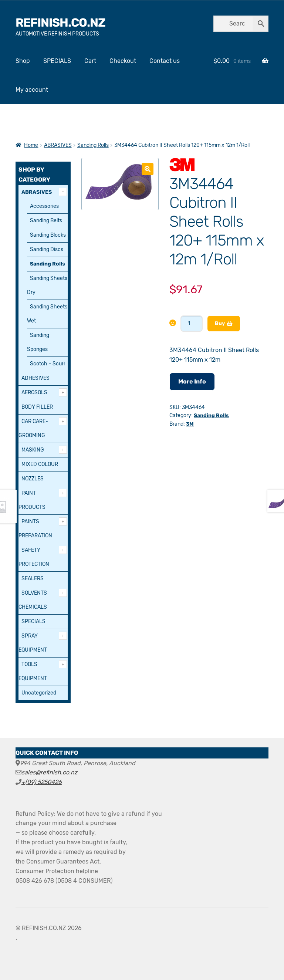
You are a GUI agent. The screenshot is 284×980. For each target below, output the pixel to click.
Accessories (44, 206)
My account (32, 90)
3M (190, 424)
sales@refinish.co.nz (49, 772)
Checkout (123, 61)
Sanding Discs (47, 249)
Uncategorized (39, 693)
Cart (90, 61)
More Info (192, 381)
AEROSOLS (34, 393)
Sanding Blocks (48, 235)
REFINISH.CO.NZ (60, 23)
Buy (220, 323)
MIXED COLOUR (40, 464)
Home (31, 145)
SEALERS (33, 579)
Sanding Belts (46, 221)
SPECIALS (57, 61)
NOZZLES (33, 479)
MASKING (33, 450)
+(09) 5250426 (42, 782)
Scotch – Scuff (48, 364)
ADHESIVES (35, 378)
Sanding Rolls (93, 145)
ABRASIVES (58, 145)
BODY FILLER (37, 407)
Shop (23, 61)
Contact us (165, 61)
